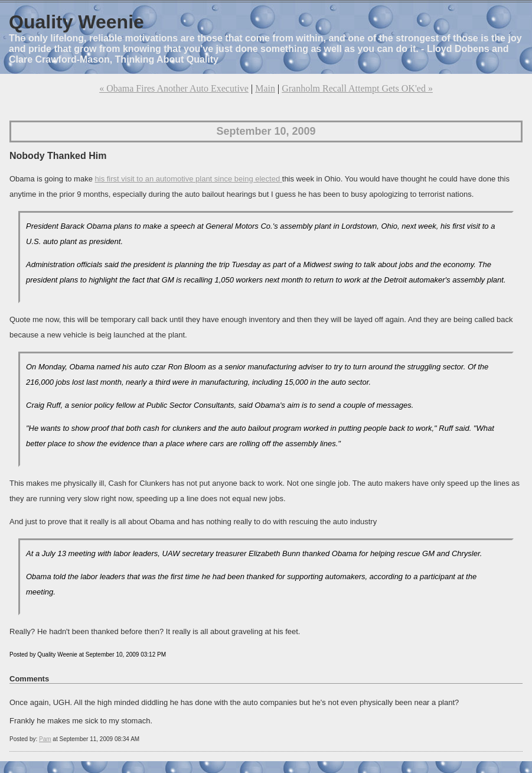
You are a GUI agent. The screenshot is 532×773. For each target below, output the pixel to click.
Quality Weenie (76, 22)
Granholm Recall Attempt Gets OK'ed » (357, 88)
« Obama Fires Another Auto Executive (174, 88)
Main (265, 88)
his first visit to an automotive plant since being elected (189, 179)
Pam (45, 739)
